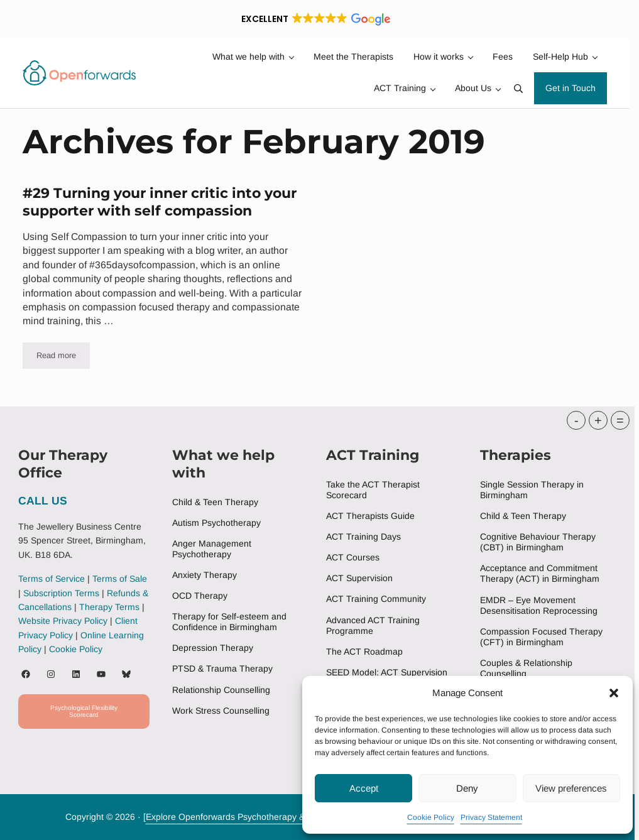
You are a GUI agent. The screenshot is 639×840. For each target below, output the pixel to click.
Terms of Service (52, 579)
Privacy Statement (491, 817)
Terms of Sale (120, 579)
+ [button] (598, 420)
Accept (364, 788)
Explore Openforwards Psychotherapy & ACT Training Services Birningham (294, 817)
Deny (467, 788)
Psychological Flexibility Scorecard (84, 711)
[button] (614, 693)
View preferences (571, 788)
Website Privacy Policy (63, 621)
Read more (63, 357)
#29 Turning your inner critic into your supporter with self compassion (160, 202)
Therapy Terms (109, 607)
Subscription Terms (61, 593)
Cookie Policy (431, 817)
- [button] (576, 420)
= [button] (620, 420)
